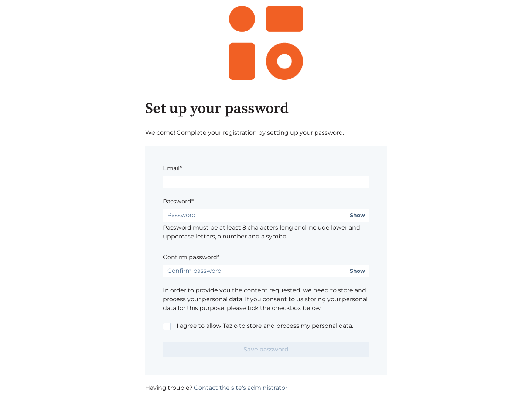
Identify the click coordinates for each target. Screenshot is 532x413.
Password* (178, 201)
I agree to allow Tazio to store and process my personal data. (265, 326)
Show (357, 215)
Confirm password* (191, 257)
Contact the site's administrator (241, 388)
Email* (172, 168)
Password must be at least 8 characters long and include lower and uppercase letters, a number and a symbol (262, 232)
